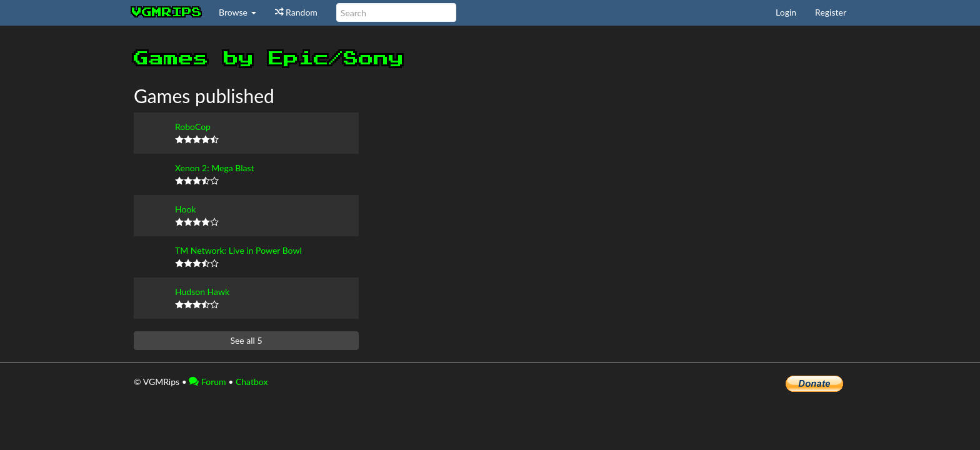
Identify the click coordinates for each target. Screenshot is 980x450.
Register (831, 12)
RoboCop (193, 127)
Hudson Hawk (202, 292)
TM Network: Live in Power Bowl (238, 250)
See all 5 (246, 340)
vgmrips (167, 12)
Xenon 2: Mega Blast (215, 168)
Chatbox (252, 382)
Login (786, 12)
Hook (185, 209)
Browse (237, 12)
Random (296, 12)
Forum (207, 382)
